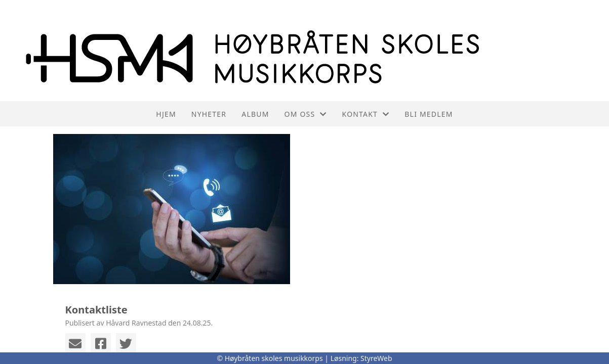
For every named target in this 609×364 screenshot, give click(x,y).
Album (255, 114)
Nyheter (209, 114)
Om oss (306, 114)
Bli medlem (429, 114)
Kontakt (366, 114)
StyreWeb (376, 358)
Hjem (166, 114)
